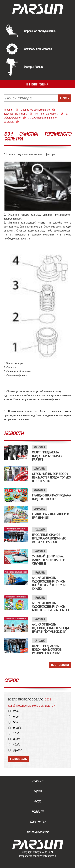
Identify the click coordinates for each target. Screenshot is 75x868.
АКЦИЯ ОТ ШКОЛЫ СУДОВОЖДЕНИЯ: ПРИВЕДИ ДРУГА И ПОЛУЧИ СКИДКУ (50, 628)
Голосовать (18, 759)
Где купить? (38, 822)
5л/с (16, 722)
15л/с (17, 733)
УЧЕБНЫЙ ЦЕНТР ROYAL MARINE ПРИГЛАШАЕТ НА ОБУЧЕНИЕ (49, 560)
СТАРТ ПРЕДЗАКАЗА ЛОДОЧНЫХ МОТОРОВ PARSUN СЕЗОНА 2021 (47, 649)
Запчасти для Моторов (38, 49)
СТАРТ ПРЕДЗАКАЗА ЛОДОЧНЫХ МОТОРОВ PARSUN (47, 456)
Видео (37, 791)
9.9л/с (17, 728)
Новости (37, 812)
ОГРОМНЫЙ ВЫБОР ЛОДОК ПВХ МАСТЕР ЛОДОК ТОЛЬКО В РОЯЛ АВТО (51, 477)
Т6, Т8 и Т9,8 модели (47, 114)
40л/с (17, 745)
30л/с (17, 739)
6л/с (16, 717)
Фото (38, 801)
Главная (9, 110)
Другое (18, 750)
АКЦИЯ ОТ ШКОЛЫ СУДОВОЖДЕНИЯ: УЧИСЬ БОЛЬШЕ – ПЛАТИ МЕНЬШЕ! (50, 606)
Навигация (38, 84)
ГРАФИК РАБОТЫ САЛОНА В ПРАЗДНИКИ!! (50, 516)
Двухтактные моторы (16, 114)
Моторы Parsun (33, 67)
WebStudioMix (48, 856)
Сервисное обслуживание (40, 31)
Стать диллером (38, 832)
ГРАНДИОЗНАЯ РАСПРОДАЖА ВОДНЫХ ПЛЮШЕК (51, 497)
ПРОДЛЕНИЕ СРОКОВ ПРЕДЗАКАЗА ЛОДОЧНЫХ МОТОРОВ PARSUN (49, 538)
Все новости (60, 665)
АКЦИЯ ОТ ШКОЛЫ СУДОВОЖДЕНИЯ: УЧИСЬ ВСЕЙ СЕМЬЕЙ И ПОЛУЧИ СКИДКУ (49, 583)
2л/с (16, 711)
